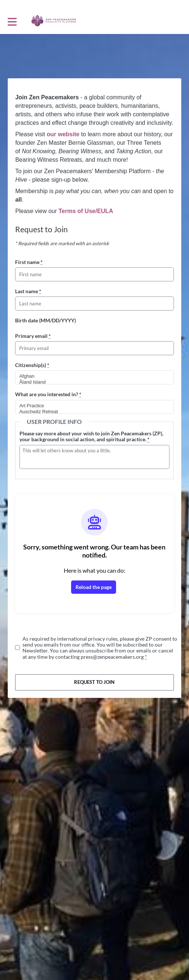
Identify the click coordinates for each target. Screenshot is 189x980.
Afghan (91, 376)
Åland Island (91, 382)
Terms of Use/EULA (86, 211)
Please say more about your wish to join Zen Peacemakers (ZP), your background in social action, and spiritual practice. (91, 436)
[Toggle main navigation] (12, 21)
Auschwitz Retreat (91, 412)
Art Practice (91, 406)
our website (63, 134)
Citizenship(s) (32, 365)
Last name (28, 291)
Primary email (33, 336)
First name (29, 262)
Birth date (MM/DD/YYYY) (45, 320)
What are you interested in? (48, 394)
